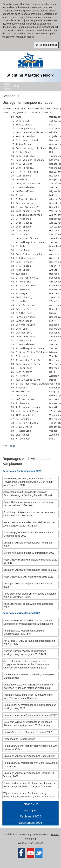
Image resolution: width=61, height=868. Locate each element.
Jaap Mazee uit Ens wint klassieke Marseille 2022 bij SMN (30, 561)
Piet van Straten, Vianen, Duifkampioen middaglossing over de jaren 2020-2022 (25, 653)
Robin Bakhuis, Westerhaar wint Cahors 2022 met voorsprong (30, 764)
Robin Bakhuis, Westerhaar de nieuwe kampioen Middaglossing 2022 (30, 706)
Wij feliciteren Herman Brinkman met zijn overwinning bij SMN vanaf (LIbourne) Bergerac (29, 795)
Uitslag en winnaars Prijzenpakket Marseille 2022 (30, 570)
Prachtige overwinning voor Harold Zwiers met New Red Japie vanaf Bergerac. (28, 696)
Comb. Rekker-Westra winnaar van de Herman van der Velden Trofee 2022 (29, 504)
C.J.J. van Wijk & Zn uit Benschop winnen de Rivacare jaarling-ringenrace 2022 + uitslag (28, 723)
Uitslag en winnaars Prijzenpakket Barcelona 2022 (28, 585)
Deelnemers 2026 (30, 823)
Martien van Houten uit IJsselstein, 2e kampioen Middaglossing (29, 676)
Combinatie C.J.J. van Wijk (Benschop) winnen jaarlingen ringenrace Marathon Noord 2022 (29, 686)
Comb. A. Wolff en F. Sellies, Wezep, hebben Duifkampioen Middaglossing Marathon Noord (29, 622)
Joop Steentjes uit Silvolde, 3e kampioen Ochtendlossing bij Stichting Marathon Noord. (28, 494)
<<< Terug (9, 446)
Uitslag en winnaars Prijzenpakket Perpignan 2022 (28, 544)
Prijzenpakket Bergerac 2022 (19, 739)
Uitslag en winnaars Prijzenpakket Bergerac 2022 (30, 715)
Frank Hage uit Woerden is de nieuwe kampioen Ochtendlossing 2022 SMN (29, 514)
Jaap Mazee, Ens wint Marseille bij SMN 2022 (29, 577)
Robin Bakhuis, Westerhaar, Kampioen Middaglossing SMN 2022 (24, 632)
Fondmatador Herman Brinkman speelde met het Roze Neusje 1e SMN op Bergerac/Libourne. (30, 785)
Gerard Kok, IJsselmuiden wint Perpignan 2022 (29, 553)
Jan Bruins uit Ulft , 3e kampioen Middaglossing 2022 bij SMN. (29, 642)
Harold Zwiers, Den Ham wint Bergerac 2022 (28, 732)
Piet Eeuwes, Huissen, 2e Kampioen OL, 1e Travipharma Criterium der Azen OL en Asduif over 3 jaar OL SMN (28, 482)
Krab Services (36, 843)
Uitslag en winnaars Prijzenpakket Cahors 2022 (29, 756)
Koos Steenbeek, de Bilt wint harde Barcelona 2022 (28, 605)
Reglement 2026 (30, 816)
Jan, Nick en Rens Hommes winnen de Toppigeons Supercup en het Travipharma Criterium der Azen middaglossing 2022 (26, 664)
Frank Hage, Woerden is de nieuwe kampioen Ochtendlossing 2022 (28, 534)
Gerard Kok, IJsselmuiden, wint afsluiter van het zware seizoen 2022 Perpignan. (29, 524)
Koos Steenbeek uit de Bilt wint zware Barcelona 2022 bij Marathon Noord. (30, 595)
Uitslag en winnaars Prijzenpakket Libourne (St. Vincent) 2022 (29, 775)
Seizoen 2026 (30, 804)
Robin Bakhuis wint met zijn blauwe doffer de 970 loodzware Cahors (30, 747)
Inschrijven (30, 810)
